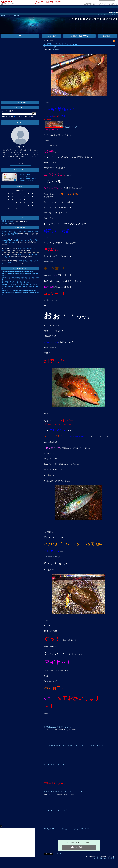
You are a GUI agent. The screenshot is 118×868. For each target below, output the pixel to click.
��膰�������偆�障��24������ (17, 271)
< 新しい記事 (52, 36)
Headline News (20, 268)
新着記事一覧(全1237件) (79, 36)
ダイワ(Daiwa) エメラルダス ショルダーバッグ (60, 727)
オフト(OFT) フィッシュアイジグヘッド (57, 810)
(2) (76, 44)
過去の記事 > (107, 36)
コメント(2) (98, 858)
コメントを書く (109, 858)
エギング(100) (53, 47)
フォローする (20, 164)
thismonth (20, 212)
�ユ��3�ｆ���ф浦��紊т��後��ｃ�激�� (19, 284)
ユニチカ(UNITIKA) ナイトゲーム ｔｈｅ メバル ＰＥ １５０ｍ (67, 829)
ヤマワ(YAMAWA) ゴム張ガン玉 (55, 764)
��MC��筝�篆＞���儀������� (16, 282)
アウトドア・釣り (9, 4)
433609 (112, 12)
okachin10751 (6, 240)
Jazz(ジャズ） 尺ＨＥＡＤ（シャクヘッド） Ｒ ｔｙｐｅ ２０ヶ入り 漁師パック (73, 746)
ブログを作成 (105, 4)
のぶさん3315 (6, 232)
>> (90, 4)
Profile (20, 123)
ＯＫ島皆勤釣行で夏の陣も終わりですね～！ (59, 44)
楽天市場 (114, 4)
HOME (3, 15)
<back (12, 212)
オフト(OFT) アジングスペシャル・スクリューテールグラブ (64, 792)
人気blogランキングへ (62, 127)
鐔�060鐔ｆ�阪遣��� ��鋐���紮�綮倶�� (19, 290)
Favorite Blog (20, 218)
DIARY (9, 15)
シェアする (58, 854)
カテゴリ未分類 (55, 49)
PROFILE (16, 15)
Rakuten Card (20, 170)
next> (29, 212)
